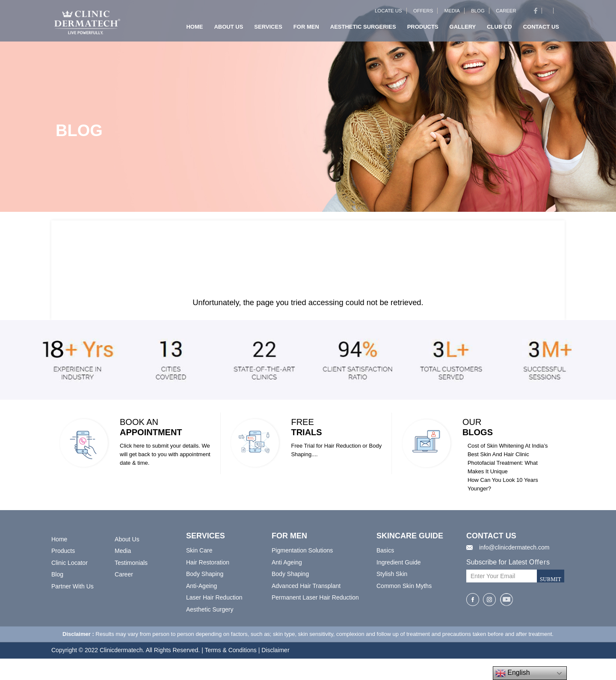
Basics (385, 550)
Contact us (541, 29)
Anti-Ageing (201, 586)
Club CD (499, 29)
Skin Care (199, 550)
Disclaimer (275, 650)
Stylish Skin (392, 574)
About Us (127, 539)
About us (228, 29)
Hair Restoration (208, 562)
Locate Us (391, 13)
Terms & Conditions (230, 650)
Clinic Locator (70, 563)
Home (194, 29)
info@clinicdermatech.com (514, 547)
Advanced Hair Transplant (306, 586)
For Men (306, 29)
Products (423, 29)
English (513, 673)
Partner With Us (73, 586)
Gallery (463, 29)
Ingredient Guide (399, 562)
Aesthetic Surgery (210, 609)
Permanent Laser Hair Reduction (315, 597)
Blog (479, 13)
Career (506, 13)
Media (453, 13)
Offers (425, 13)
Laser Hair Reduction (214, 597)
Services (268, 29)
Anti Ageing (287, 562)
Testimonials (131, 563)
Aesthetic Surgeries (363, 29)
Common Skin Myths (404, 586)
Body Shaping (205, 574)
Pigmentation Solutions (302, 550)
